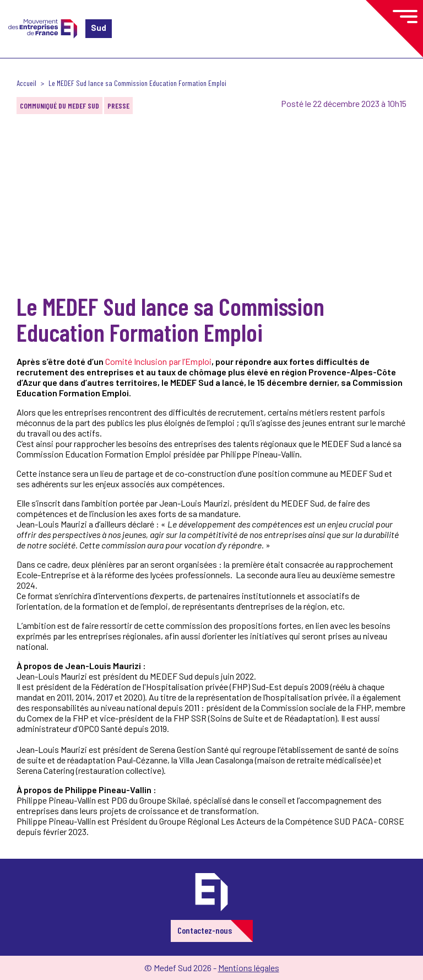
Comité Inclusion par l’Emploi (158, 361)
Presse (118, 106)
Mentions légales (249, 968)
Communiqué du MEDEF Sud (59, 106)
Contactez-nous (205, 930)
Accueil (26, 83)
